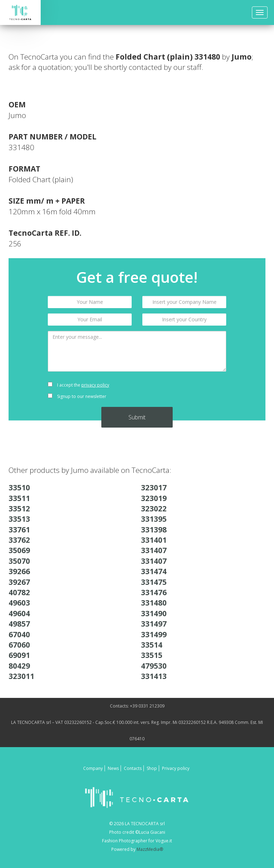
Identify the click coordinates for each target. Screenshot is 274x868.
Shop (152, 768)
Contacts (133, 768)
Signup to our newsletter (77, 396)
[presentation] (184, 391)
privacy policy (95, 385)
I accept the (78, 385)
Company (93, 768)
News (113, 768)
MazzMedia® (150, 849)
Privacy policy (176, 768)
